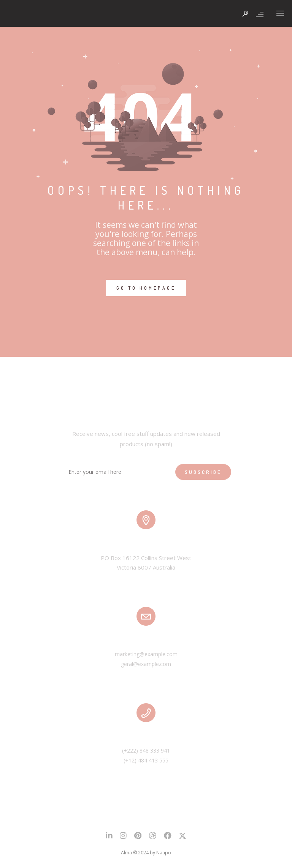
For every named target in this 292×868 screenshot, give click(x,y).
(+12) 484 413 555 (146, 760)
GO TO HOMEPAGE (146, 288)
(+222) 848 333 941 (146, 750)
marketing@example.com (146, 654)
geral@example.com (146, 664)
